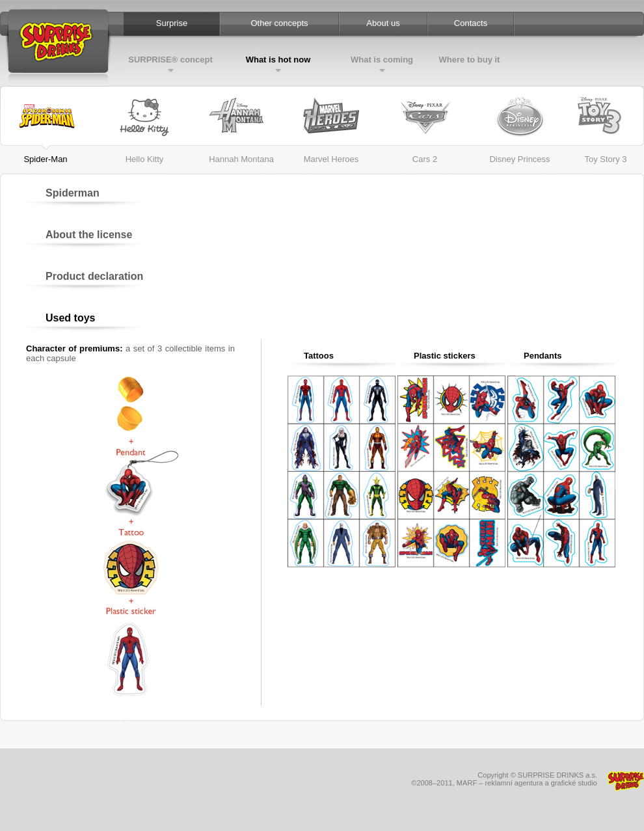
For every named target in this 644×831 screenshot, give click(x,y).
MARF (467, 783)
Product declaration (94, 276)
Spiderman (73, 193)
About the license (89, 235)
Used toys (70, 318)
